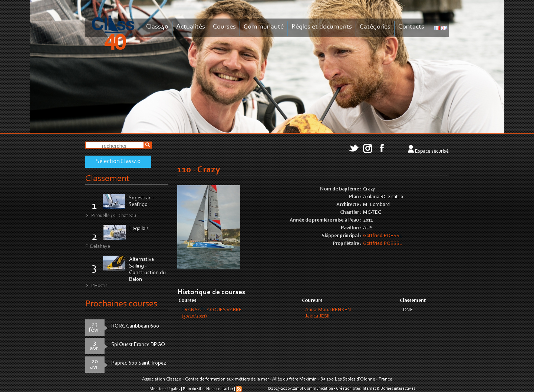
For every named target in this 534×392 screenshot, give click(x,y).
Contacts (411, 27)
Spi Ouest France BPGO (138, 345)
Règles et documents (322, 27)
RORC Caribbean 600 (135, 326)
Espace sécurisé (432, 152)
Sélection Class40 (118, 162)
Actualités (191, 27)
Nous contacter (220, 389)
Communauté (264, 27)
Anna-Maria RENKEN (328, 310)
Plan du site (193, 389)
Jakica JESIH (318, 316)
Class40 (157, 27)
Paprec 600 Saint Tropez (139, 363)
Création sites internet (356, 389)
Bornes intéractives (398, 389)
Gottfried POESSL (383, 236)
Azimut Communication (311, 389)
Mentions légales (165, 389)
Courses (224, 27)
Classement (108, 179)
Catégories (375, 27)
